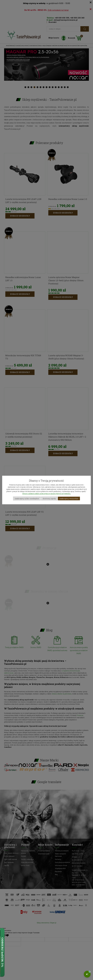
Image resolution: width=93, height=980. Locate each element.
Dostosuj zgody (49, 498)
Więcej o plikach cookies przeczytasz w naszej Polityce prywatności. (47, 494)
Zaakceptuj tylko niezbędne (27, 498)
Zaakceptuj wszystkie (69, 498)
